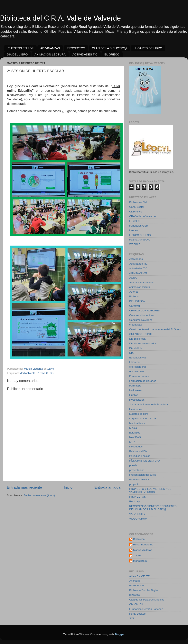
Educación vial (138, 358)
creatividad (136, 325)
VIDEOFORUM (138, 519)
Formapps (135, 386)
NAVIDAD (135, 437)
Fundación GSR (139, 226)
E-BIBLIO (135, 221)
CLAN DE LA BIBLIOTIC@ (109, 48)
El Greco (134, 362)
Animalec (135, 581)
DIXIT (133, 353)
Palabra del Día (138, 451)
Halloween (135, 390)
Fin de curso (136, 371)
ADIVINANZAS (50, 48)
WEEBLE (135, 244)
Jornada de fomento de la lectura (149, 404)
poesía (133, 465)
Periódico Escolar (140, 456)
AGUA (133, 278)
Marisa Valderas (143, 550)
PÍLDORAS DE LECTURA (145, 461)
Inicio (68, 487)
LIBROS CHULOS (140, 235)
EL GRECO (112, 54)
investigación (137, 400)
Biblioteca (139, 539)
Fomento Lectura (139, 376)
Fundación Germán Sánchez (146, 609)
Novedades (136, 447)
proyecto (134, 484)
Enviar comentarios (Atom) (39, 495)
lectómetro (135, 409)
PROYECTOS (76, 48)
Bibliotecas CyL (138, 202)
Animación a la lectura (142, 283)
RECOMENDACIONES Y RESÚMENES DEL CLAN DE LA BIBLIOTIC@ (153, 508)
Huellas (134, 395)
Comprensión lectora (141, 315)
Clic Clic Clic (137, 604)
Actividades (136, 259)
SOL (132, 618)
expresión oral (138, 367)
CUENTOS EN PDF (21, 48)
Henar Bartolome (143, 545)
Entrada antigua (107, 487)
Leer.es (134, 230)
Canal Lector (137, 207)
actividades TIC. (139, 268)
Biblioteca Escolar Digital (144, 590)
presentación (137, 470)
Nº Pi (132, 442)
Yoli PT (137, 556)
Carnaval (135, 306)
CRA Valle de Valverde (142, 216)
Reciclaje (135, 501)
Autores (134, 292)
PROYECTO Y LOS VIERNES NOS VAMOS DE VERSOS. (150, 490)
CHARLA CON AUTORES (145, 311)
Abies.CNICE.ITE (139, 576)
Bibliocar (134, 296)
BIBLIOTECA (137, 301)
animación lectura (140, 287)
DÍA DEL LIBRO (17, 54)
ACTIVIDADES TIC (85, 54)
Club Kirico (136, 212)
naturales (135, 433)
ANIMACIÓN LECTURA (50, 54)
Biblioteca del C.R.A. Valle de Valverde (60, 18)
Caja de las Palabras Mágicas (147, 600)
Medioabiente (28, 373)
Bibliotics (134, 595)
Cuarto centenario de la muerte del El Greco (155, 329)
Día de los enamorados (143, 343)
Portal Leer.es (137, 614)
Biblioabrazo (136, 585)
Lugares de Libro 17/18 (143, 419)
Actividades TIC (138, 264)
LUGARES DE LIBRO (148, 48)
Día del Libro (137, 348)
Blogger (120, 634)
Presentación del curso (143, 475)
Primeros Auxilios (139, 479)
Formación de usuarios (143, 381)
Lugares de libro (139, 414)
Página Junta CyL (140, 240)
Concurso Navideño (141, 320)
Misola (133, 428)
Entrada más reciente (24, 487)
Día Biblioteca (137, 339)
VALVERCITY (137, 514)
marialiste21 (140, 561)
